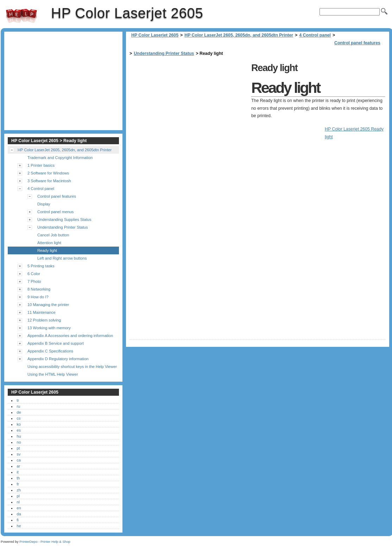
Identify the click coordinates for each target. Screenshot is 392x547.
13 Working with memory (49, 328)
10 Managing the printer (48, 305)
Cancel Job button (53, 235)
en (19, 508)
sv (18, 454)
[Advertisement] (189, 110)
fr (18, 484)
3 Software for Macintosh (49, 181)
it (18, 472)
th (18, 478)
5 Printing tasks (41, 266)
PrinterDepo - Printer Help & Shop (45, 542)
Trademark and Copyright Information (60, 158)
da (19, 514)
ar (18, 466)
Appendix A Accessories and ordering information (70, 336)
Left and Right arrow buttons (62, 258)
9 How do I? (38, 297)
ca (19, 460)
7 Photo (34, 281)
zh (19, 490)
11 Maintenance (42, 312)
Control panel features (357, 43)
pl (18, 496)
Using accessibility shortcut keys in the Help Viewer (72, 367)
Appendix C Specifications (50, 351)
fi (18, 520)
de (19, 412)
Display (44, 204)
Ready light (47, 250)
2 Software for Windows (48, 173)
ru (18, 406)
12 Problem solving (44, 320)
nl (18, 502)
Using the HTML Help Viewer (53, 374)
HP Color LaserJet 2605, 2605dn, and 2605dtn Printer (239, 35)
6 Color (34, 274)
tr (18, 400)
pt (18, 448)
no (19, 442)
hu (19, 436)
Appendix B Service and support (56, 343)
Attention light (49, 243)
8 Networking (39, 289)
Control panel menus (55, 212)
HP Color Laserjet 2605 (21, 16)
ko (19, 424)
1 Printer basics (41, 165)
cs (18, 418)
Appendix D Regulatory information (58, 359)
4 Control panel (315, 35)
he (19, 526)
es (19, 430)
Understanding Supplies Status (64, 220)
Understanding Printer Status (164, 53)
